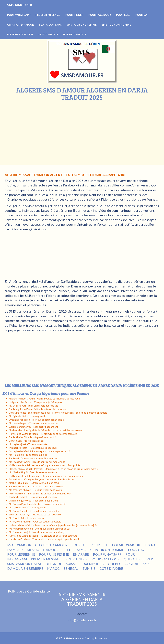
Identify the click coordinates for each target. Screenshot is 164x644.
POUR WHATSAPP (107, 554)
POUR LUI (79, 545)
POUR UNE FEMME (54, 554)
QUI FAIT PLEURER (138, 559)
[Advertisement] (82, 125)
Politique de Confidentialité (29, 591)
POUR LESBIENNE (21, 554)
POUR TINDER (77, 559)
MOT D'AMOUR (19, 545)
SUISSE (71, 564)
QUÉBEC (115, 564)
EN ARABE (81, 554)
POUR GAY (136, 550)
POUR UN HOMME (109, 550)
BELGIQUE (54, 564)
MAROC (53, 568)
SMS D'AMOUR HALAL (24, 564)
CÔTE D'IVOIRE (111, 568)
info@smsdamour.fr (82, 620)
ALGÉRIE (132, 564)
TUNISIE (89, 568)
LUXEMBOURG (92, 564)
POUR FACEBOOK (106, 559)
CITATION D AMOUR (51, 545)
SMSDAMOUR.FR (24, 10)
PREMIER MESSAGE (46, 559)
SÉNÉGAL (71, 568)
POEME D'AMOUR (126, 545)
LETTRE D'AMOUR (77, 550)
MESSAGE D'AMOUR (43, 550)
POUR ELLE (99, 545)
